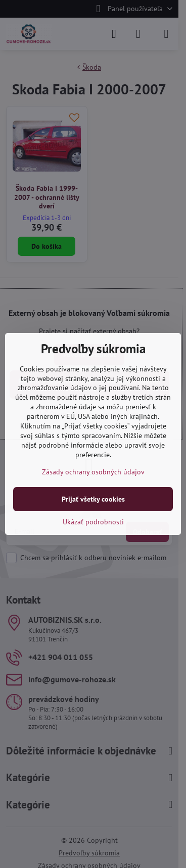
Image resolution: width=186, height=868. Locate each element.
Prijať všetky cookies (93, 499)
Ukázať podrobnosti (93, 522)
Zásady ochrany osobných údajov (93, 472)
